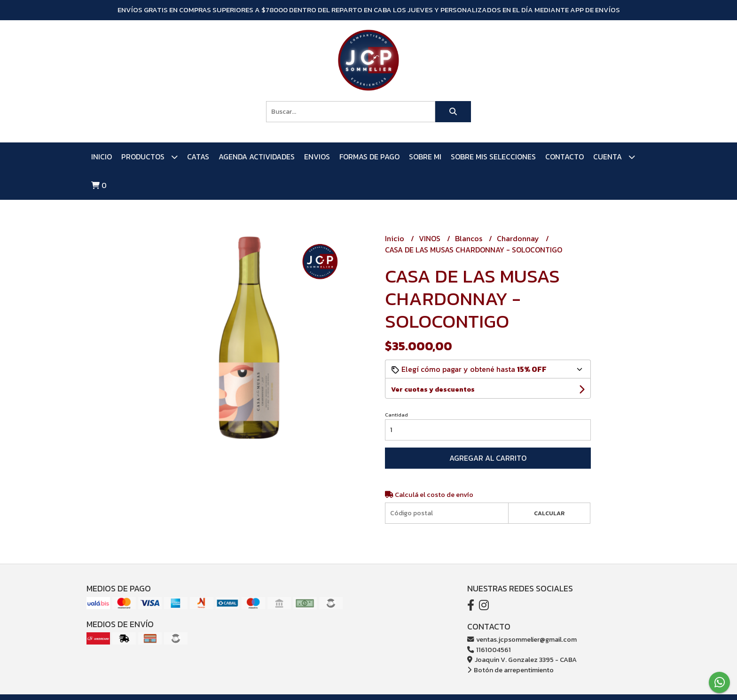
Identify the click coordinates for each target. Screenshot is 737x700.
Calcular (549, 513)
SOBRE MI (425, 157)
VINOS (431, 238)
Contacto (565, 157)
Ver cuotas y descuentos (433, 389)
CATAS (198, 157)
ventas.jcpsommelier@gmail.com (522, 639)
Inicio (102, 157)
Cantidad (396, 415)
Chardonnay (519, 238)
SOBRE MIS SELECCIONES (493, 157)
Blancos (470, 238)
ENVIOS (317, 157)
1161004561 (489, 650)
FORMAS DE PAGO (369, 157)
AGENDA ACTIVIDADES (257, 157)
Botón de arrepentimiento (510, 670)
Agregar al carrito (488, 458)
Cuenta (614, 157)
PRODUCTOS (149, 157)
